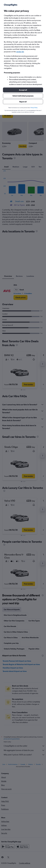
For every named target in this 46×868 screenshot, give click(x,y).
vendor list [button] (20, 52)
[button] (23, 90)
